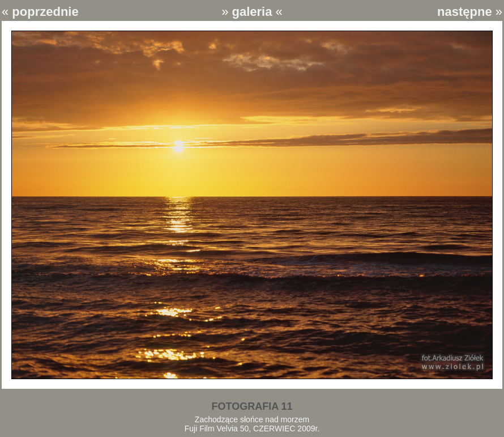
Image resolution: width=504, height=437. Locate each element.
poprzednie (45, 12)
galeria (252, 12)
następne (465, 12)
